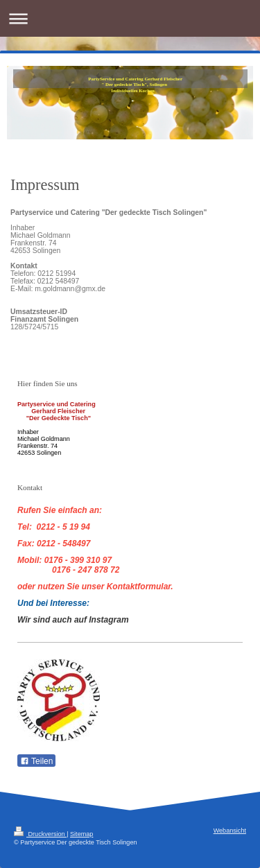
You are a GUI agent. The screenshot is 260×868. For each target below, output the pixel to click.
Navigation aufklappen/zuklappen (130, 18)
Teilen (36, 761)
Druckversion (40, 834)
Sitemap (81, 834)
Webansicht (230, 831)
